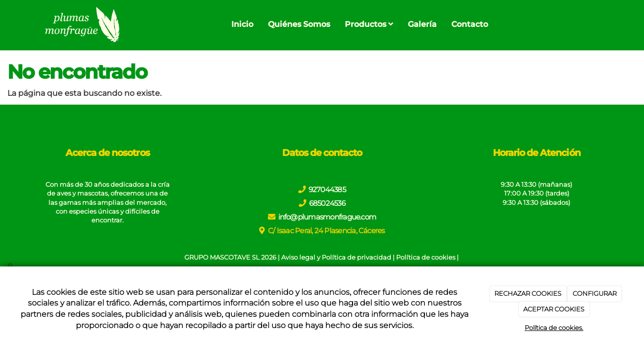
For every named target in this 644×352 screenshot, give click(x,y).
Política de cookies (426, 257)
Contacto (470, 24)
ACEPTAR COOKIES (554, 309)
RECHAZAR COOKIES (528, 293)
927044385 (327, 189)
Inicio (242, 24)
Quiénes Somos (299, 24)
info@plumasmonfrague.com (327, 217)
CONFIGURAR (595, 293)
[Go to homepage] (81, 24)
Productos (369, 24)
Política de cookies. (554, 328)
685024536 (327, 203)
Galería (422, 24)
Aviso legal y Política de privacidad (336, 257)
